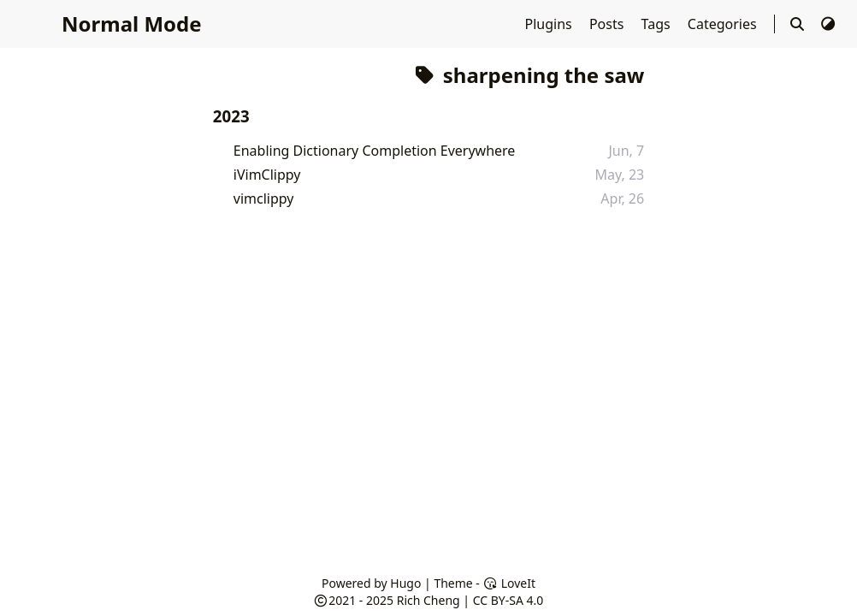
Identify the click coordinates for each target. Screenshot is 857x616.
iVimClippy (267, 175)
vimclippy (264, 198)
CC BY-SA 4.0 (508, 600)
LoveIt (509, 583)
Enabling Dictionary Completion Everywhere (375, 151)
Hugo (405, 583)
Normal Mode (132, 24)
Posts (609, 24)
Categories (724, 24)
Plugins (550, 24)
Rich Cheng (428, 600)
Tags (658, 24)
